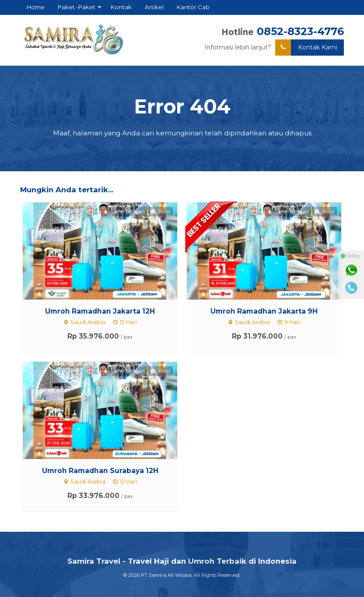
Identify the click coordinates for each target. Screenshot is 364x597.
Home (36, 7)
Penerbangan (124, 212)
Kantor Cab (193, 7)
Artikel (154, 7)
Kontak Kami (306, 48)
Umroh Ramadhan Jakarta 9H (264, 311)
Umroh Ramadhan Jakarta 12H (100, 311)
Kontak (121, 7)
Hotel (161, 212)
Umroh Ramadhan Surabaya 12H (100, 471)
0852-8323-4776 (300, 31)
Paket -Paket (77, 7)
